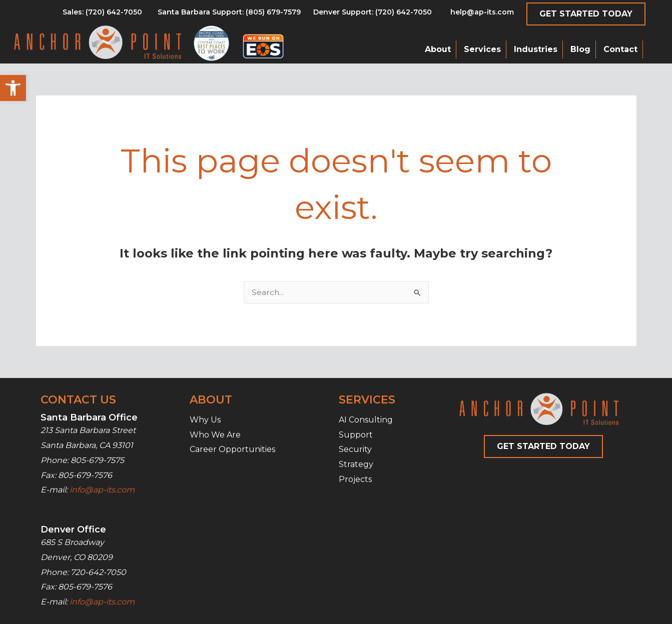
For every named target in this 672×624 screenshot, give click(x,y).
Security (355, 449)
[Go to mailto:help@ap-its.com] (476, 14)
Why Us (205, 420)
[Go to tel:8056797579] (102, 14)
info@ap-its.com (102, 490)
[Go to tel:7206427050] (373, 14)
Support (356, 435)
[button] (13, 88)
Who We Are (215, 435)
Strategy (356, 464)
